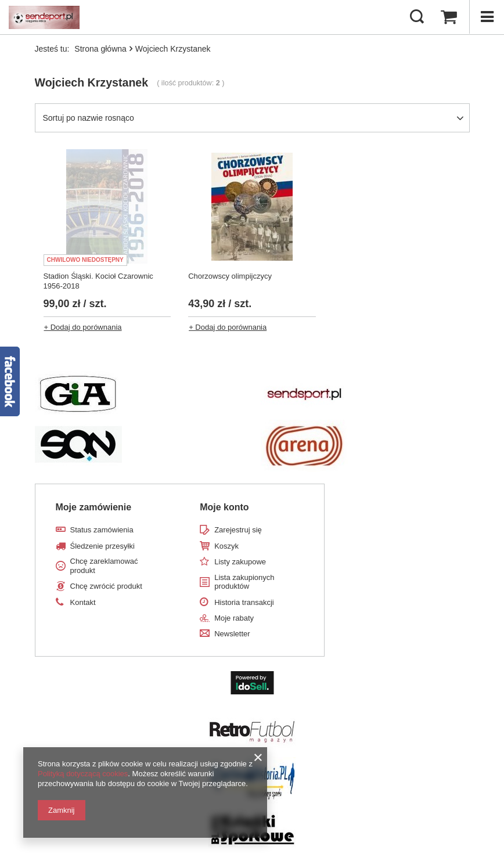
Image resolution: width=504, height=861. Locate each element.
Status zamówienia (102, 530)
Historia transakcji (244, 602)
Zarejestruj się (238, 530)
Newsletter (232, 634)
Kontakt (83, 602)
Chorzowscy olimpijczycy (230, 276)
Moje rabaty (234, 618)
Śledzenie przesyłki (102, 546)
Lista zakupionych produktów (244, 582)
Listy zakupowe (240, 562)
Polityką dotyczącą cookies (83, 774)
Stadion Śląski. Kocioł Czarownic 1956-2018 (98, 281)
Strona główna (100, 49)
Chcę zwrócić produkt (106, 586)
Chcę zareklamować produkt (104, 566)
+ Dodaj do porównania (83, 327)
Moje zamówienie (94, 507)
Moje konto (224, 507)
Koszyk (226, 546)
